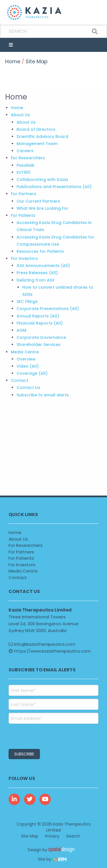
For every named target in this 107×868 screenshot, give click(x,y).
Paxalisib (26, 165)
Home (17, 108)
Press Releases (32, 273)
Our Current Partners (38, 201)
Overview (26, 359)
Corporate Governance (41, 337)
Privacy (52, 836)
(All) (87, 187)
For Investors (24, 258)
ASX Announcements (38, 266)
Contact (20, 380)
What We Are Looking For (43, 208)
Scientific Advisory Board (42, 136)
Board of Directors (36, 129)
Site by (52, 859)
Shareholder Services (39, 345)
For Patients (23, 215)
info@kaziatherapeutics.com (42, 644)
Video (23, 366)
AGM (21, 330)
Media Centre (25, 352)
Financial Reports (35, 323)
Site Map (30, 836)
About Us (20, 115)
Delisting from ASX (36, 280)
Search (73, 836)
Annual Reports (33, 316)
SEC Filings (27, 301)
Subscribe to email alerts (43, 395)
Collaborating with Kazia (42, 180)
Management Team (37, 144)
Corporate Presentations (43, 309)
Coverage (27, 373)
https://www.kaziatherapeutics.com (50, 651)
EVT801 (24, 172)
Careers (25, 151)
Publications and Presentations (49, 187)
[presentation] (43, 735)
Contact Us (28, 388)
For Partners (24, 194)
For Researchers (28, 158)
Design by (51, 849)
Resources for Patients (40, 251)
